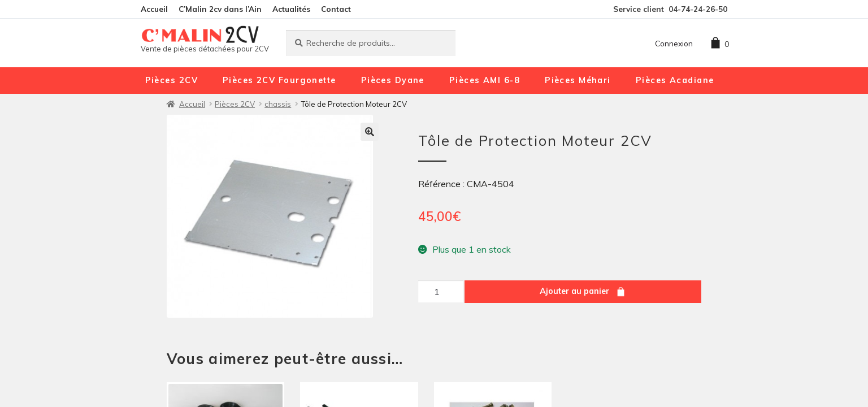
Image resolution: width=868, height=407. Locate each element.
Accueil (154, 9)
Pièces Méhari (578, 80)
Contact (336, 9)
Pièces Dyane (393, 80)
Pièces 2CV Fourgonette (279, 80)
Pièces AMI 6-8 (485, 80)
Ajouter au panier (574, 291)
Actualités (291, 9)
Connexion (674, 43)
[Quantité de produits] (441, 292)
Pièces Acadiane (675, 80)
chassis (278, 104)
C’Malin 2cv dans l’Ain (220, 9)
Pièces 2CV (172, 80)
